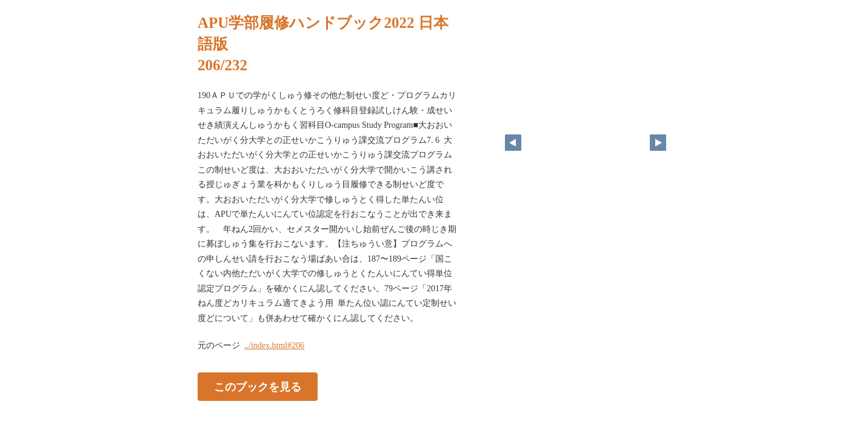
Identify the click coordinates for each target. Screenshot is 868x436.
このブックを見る (258, 387)
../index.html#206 (274, 345)
